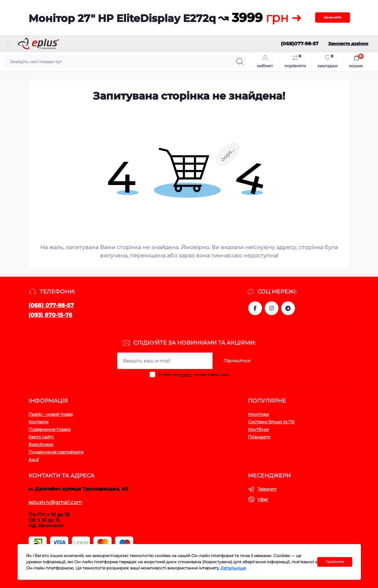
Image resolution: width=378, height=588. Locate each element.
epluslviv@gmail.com (55, 502)
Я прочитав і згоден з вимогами (193, 375)
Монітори (258, 414)
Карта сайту (41, 437)
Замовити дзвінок (348, 43)
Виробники (41, 444)
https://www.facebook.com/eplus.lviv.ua (255, 308)
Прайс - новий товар (51, 414)
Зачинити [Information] (333, 17)
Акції (34, 459)
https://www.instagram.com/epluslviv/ (272, 308)
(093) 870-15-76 (50, 315)
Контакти (38, 422)
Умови (185, 375)
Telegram (267, 489)
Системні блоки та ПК (271, 422)
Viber (263, 499)
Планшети (259, 437)
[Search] (240, 61)
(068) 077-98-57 (51, 305)
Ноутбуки (258, 429)
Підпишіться (237, 361)
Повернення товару (50, 429)
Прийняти (335, 562)
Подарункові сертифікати (56, 452)
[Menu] (9, 44)
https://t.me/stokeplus (288, 308)
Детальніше (233, 568)
